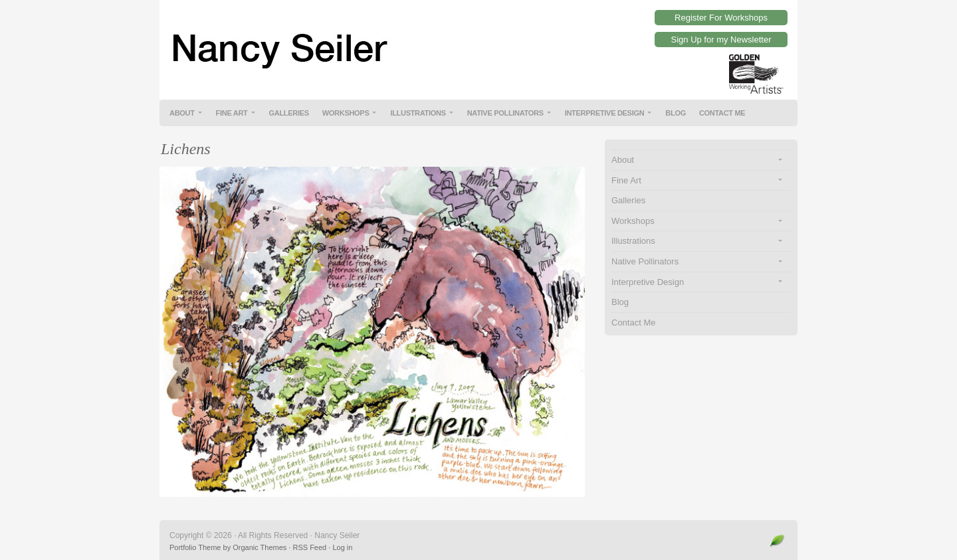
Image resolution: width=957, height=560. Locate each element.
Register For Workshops (721, 18)
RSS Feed (309, 547)
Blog (676, 113)
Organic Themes (260, 547)
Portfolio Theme (195, 547)
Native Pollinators (505, 113)
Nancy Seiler (478, 40)
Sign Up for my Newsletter (721, 40)
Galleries (289, 113)
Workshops (346, 113)
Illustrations (418, 113)
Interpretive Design (605, 113)
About (182, 113)
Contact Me (722, 113)
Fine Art (232, 113)
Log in (342, 547)
